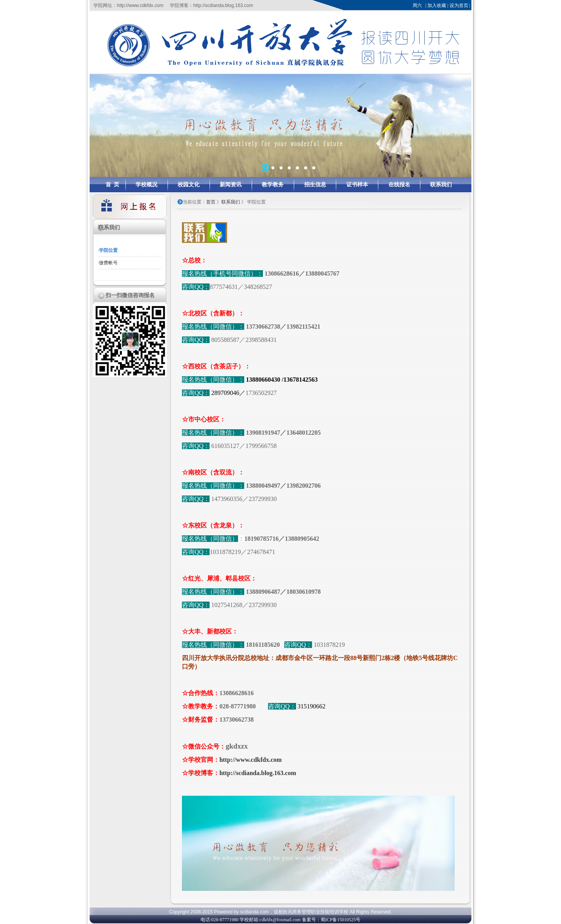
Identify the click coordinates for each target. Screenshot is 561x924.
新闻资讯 (231, 185)
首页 (211, 202)
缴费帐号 (108, 263)
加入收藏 (437, 5)
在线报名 (399, 185)
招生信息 (315, 185)
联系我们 (441, 185)
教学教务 (273, 185)
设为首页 (459, 5)
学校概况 (146, 185)
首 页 (112, 185)
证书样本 (357, 185)
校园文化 (189, 185)
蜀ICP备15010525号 (341, 920)
